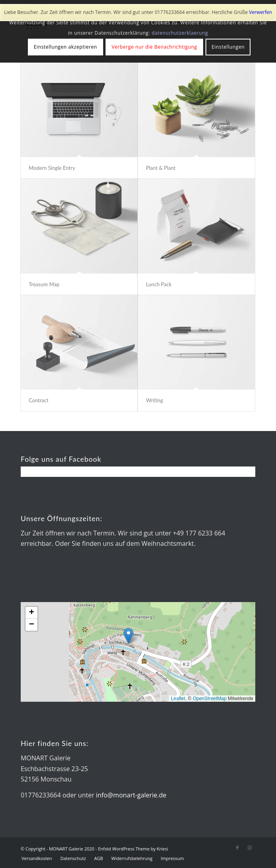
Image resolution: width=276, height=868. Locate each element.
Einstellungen (228, 47)
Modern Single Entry (52, 168)
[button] (128, 636)
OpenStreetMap (210, 699)
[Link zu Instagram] (249, 848)
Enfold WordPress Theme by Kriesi (133, 849)
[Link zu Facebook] (237, 848)
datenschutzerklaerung (180, 33)
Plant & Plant (161, 168)
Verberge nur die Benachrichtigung (154, 47)
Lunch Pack (159, 284)
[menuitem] (37, 858)
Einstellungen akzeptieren (66, 47)
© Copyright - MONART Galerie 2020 (58, 849)
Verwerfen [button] (260, 12)
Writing (154, 400)
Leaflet (178, 699)
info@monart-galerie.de (131, 795)
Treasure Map (44, 284)
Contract (39, 400)
